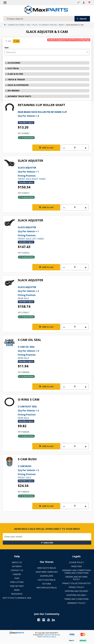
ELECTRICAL (13, 68)
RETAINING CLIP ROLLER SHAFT (41, 105)
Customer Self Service (52, 635)
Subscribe (48, 543)
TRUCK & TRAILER (16, 79)
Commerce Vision (49, 637)
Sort (7, 48)
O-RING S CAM (29, 400)
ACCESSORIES (14, 63)
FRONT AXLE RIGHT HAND (53, 173)
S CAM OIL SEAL (29, 340)
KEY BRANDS (14, 91)
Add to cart (48, 148)
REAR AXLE (53, 293)
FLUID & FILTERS (15, 74)
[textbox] (39, 19)
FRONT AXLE (53, 472)
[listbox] (47, 52)
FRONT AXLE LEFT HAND (53, 233)
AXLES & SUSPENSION (18, 85)
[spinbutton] (75, 148)
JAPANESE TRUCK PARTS (19, 96)
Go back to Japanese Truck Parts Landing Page (69, 40)
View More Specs (26, 123)
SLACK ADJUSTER (30, 161)
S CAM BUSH (27, 459)
